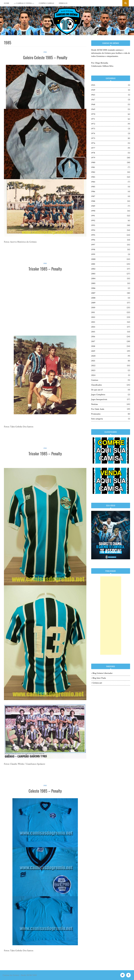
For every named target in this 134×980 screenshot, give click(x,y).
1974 (93, 133)
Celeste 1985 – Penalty (45, 791)
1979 (93, 158)
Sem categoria (97, 419)
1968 (93, 104)
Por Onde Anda (98, 409)
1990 (93, 211)
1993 (93, 225)
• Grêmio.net (97, 683)
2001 (93, 264)
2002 (93, 269)
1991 (93, 216)
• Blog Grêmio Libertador (102, 673)
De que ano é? (97, 390)
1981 (93, 167)
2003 (93, 274)
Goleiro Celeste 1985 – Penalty (45, 57)
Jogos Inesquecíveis (99, 399)
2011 (93, 312)
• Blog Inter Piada (99, 678)
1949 (93, 90)
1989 (93, 206)
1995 (93, 235)
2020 (93, 356)
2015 (93, 332)
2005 (93, 283)
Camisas (95, 380)
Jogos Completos (98, 395)
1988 (93, 201)
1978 (93, 153)
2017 (93, 341)
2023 (93, 370)
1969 (93, 109)
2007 (93, 293)
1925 (93, 85)
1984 (93, 182)
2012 (93, 317)
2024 (93, 375)
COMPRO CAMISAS (46, 3)
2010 (93, 308)
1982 (93, 172)
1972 (93, 124)
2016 (93, 337)
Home (7, 3)
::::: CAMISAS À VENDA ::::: (24, 3)
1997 (93, 245)
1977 (93, 148)
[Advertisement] (111, 616)
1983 (93, 177)
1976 (93, 143)
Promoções (96, 414)
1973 (93, 129)
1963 (93, 95)
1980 (93, 163)
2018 (93, 346)
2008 (93, 298)
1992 (93, 221)
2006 (93, 288)
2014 (93, 327)
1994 (93, 230)
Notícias (95, 404)
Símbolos (63, 3)
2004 (93, 279)
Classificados (97, 385)
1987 (93, 196)
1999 (93, 254)
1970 (93, 114)
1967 (93, 100)
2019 (93, 351)
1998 (93, 250)
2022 (93, 366)
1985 (45, 52)
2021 (93, 361)
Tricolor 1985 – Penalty (45, 269)
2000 (93, 259)
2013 (93, 322)
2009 (93, 303)
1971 (93, 119)
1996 (93, 240)
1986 (93, 192)
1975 (93, 138)
